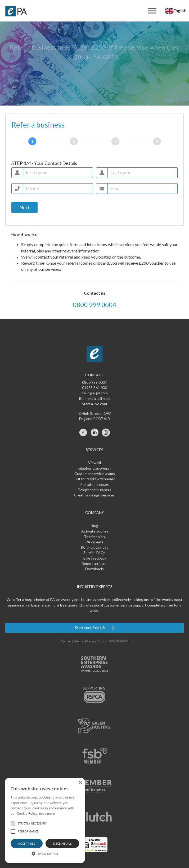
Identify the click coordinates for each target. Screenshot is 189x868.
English (176, 10)
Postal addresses (94, 484)
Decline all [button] (62, 843)
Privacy (91, 641)
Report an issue (94, 563)
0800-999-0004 (119, 641)
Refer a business (94, 547)
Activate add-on (95, 531)
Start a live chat (95, 404)
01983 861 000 (94, 388)
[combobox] (176, 11)
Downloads (94, 569)
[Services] (115, 141)
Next (24, 207)
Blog (94, 526)
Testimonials (94, 537)
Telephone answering (94, 468)
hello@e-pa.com (95, 393)
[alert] (45, 820)
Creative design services (94, 495)
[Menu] (152, 11)
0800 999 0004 (94, 305)
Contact (66, 641)
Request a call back (95, 398)
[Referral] (74, 141)
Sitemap (79, 641)
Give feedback (94, 558)
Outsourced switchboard (94, 479)
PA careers (94, 542)
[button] (13, 823)
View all (94, 463)
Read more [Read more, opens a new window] (47, 814)
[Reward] (157, 141)
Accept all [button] (27, 843)
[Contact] (32, 141)
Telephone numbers (94, 490)
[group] (94, 143)
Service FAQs (94, 553)
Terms (103, 641)
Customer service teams (95, 474)
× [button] (80, 783)
